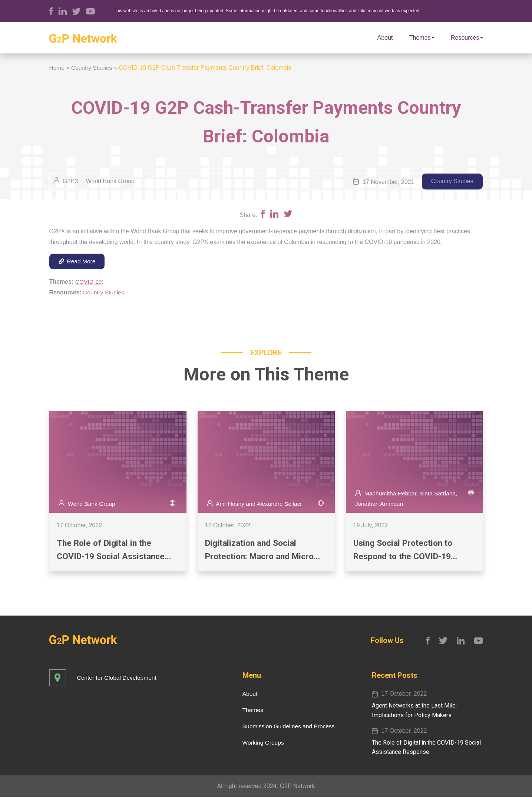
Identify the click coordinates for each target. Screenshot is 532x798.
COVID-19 (89, 282)
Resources (467, 38)
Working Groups (261, 743)
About (385, 38)
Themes (422, 38)
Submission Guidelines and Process (287, 727)
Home (57, 68)
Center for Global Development (118, 679)
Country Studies (93, 68)
